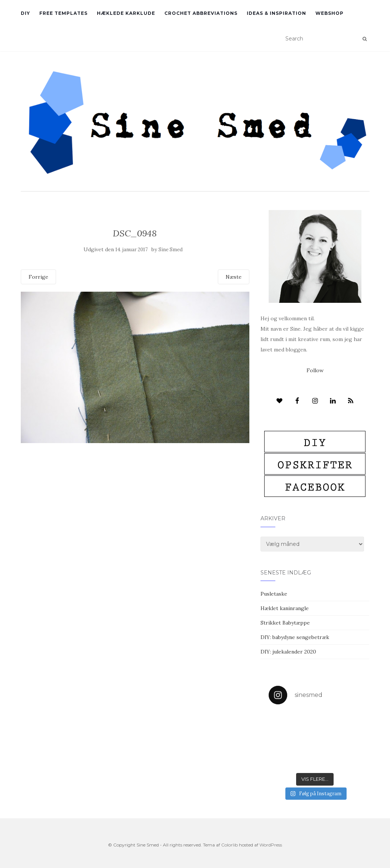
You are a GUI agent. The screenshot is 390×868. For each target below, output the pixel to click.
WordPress (271, 845)
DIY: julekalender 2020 (288, 652)
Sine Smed (171, 250)
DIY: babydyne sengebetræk (295, 637)
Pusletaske (274, 594)
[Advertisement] (135, 497)
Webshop (330, 13)
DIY (25, 13)
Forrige (38, 277)
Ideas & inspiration (276, 13)
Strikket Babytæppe (285, 623)
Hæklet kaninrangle (285, 608)
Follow (315, 370)
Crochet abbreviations (201, 13)
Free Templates (63, 13)
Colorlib (230, 845)
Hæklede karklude (126, 13)
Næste (234, 277)
